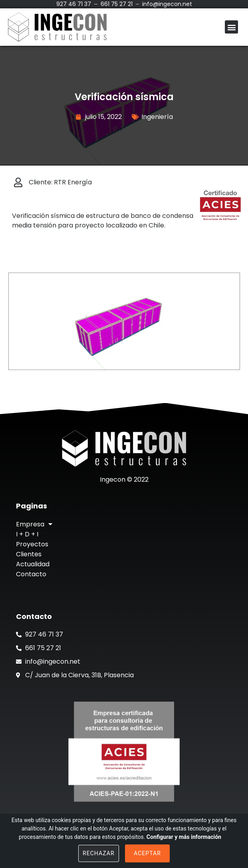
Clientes (29, 554)
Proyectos (32, 544)
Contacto (31, 574)
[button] (231, 27)
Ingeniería (157, 117)
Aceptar (147, 853)
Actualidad (33, 564)
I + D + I (27, 534)
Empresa (34, 524)
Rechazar (99, 853)
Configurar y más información (184, 837)
